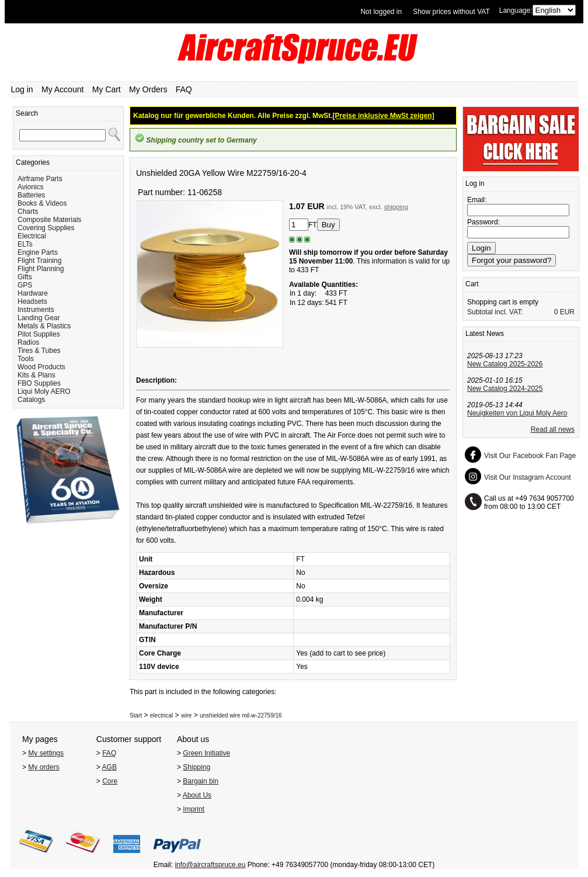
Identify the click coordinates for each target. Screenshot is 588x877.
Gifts (25, 277)
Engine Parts (38, 252)
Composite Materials (49, 220)
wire (186, 715)
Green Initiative (206, 753)
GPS (25, 285)
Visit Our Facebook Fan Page (530, 456)
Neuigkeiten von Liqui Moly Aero (517, 413)
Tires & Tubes (39, 351)
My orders (44, 767)
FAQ (184, 89)
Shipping (196, 767)
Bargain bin (201, 781)
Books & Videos (42, 203)
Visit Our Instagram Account (528, 477)
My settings (46, 753)
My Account (62, 89)
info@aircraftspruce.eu (210, 865)
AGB (109, 767)
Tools (26, 359)
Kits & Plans (36, 375)
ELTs (25, 244)
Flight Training (39, 261)
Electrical (32, 236)
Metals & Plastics (44, 326)
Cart (472, 284)
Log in (22, 89)
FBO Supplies (39, 383)
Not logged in (381, 12)
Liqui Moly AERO (44, 391)
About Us (197, 795)
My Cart (107, 89)
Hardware (33, 293)
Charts (28, 212)
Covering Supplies (46, 228)
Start (136, 715)
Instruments (36, 310)
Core (110, 781)
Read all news (553, 429)
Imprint (194, 809)
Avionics (30, 187)
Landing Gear (39, 318)
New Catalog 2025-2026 (505, 364)
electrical (161, 715)
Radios (28, 342)
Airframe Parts (40, 179)
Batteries (31, 195)
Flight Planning (41, 269)
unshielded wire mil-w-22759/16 (241, 715)
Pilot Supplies (39, 334)
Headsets (32, 301)
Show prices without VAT (451, 12)
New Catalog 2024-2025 (505, 389)
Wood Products (41, 367)
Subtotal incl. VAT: (495, 312)
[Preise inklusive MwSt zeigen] (384, 116)
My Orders (148, 89)
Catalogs (31, 400)
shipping (396, 207)
